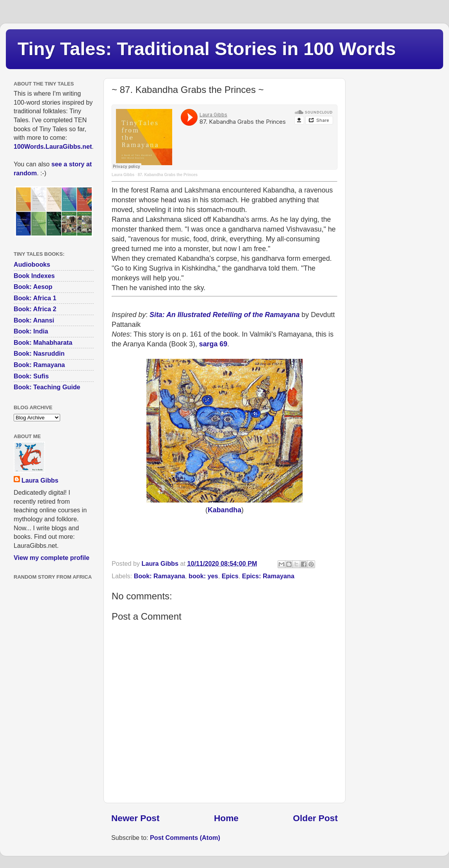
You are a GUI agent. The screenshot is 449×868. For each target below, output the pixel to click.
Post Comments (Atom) (185, 838)
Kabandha (224, 510)
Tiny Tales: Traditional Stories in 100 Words (207, 49)
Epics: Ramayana (268, 576)
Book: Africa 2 (35, 309)
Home (226, 818)
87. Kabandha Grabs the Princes (168, 175)
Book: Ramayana (159, 576)
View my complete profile (52, 558)
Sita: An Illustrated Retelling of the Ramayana (224, 315)
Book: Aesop (33, 287)
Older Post (315, 818)
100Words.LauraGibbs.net (53, 146)
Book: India (31, 331)
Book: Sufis (31, 376)
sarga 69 (213, 344)
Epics (230, 576)
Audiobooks (32, 264)
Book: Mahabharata (43, 342)
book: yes (203, 576)
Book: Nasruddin (39, 353)
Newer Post (135, 818)
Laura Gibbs (123, 175)
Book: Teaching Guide (47, 387)
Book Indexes (34, 276)
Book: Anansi (34, 320)
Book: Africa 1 (35, 298)
